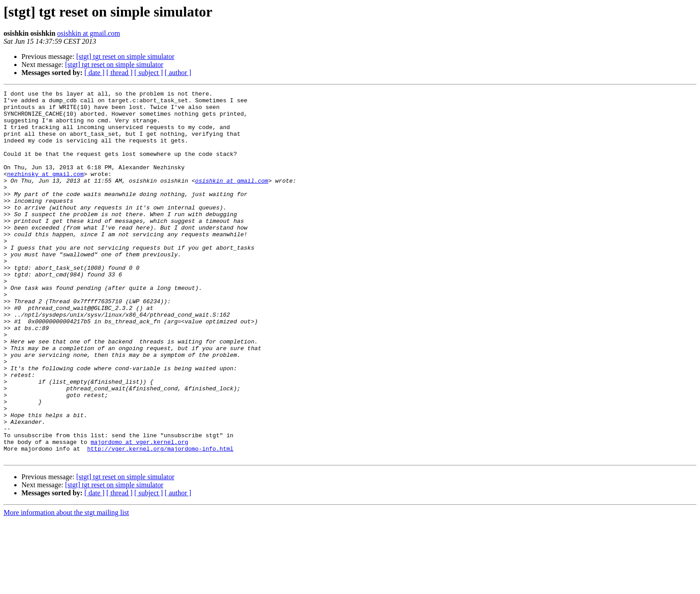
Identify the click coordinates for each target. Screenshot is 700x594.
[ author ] (178, 73)
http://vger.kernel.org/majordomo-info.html (160, 521)
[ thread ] (119, 73)
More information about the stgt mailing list (66, 586)
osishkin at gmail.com (89, 33)
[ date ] (94, 73)
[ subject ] (149, 73)
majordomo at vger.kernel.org (139, 513)
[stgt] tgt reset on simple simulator (125, 56)
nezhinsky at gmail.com (46, 191)
